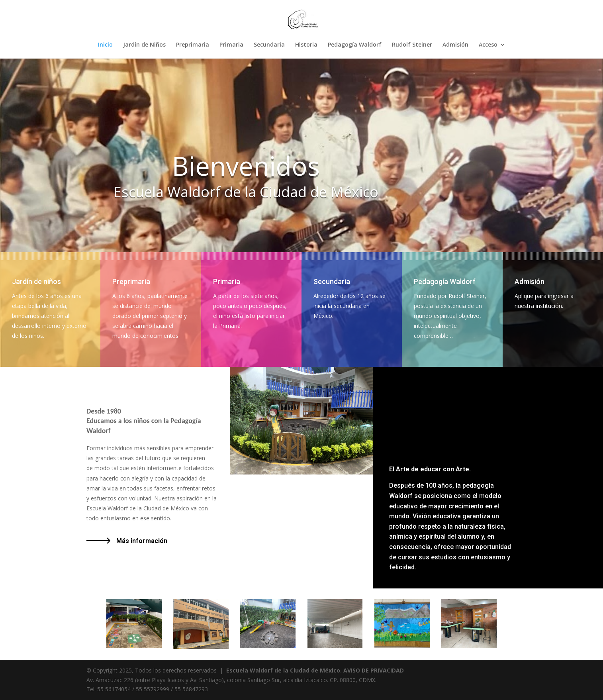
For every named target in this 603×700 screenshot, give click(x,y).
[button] (467, 296)
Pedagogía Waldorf (355, 45)
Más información (142, 541)
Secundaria (269, 45)
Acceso (488, 45)
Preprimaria (193, 45)
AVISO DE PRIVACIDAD (374, 670)
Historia (306, 45)
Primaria (231, 45)
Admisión (455, 45)
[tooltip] (467, 296)
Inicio (105, 45)
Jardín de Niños (144, 45)
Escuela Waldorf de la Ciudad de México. (284, 670)
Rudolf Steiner (412, 45)
